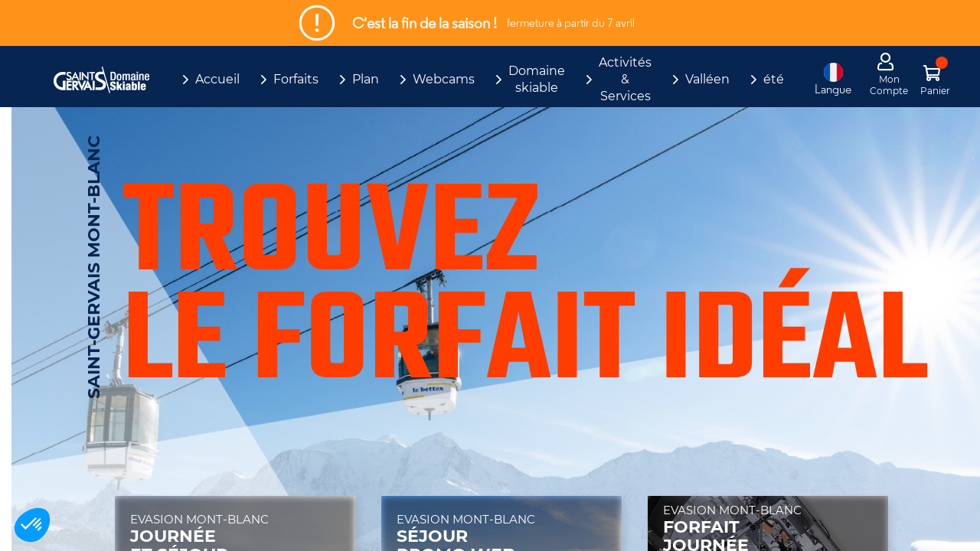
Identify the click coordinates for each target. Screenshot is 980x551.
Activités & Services (625, 79)
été (774, 79)
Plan (366, 79)
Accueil (217, 79)
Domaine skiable (537, 79)
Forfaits (296, 79)
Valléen (707, 79)
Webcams (444, 79)
